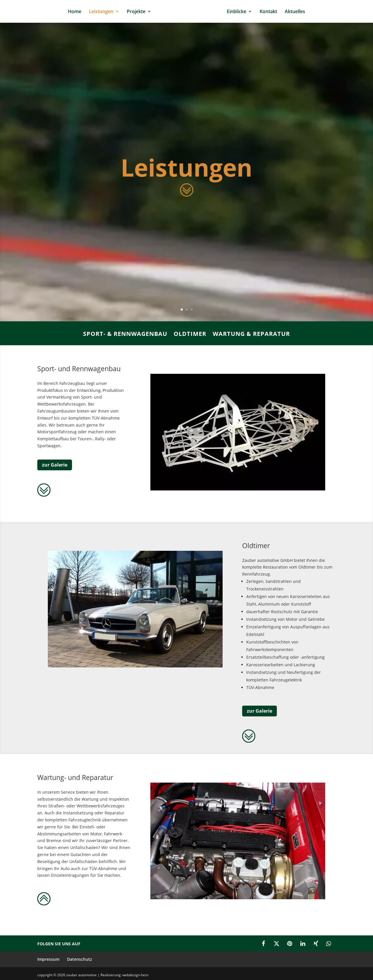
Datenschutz (80, 959)
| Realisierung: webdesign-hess (123, 975)
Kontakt (268, 12)
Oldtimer (190, 334)
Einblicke (236, 12)
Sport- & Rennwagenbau (125, 334)
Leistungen (101, 12)
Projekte (136, 12)
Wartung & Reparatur (251, 334)
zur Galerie (55, 465)
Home (75, 12)
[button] (264, 943)
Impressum (48, 959)
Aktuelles (295, 12)
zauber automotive (82, 975)
